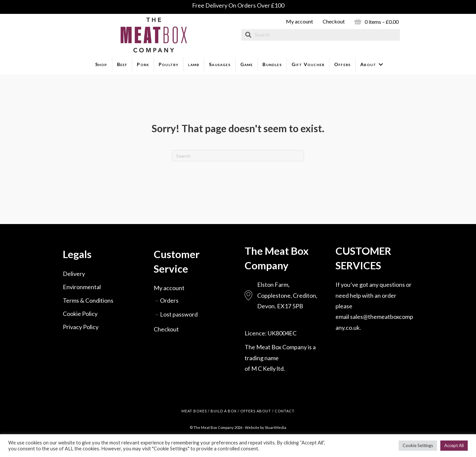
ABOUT (264, 411)
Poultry (169, 64)
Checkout (334, 21)
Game (247, 64)
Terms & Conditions (88, 300)
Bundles (272, 64)
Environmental (82, 287)
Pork (143, 64)
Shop (101, 64)
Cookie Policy (80, 314)
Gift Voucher (308, 64)
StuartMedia (276, 427)
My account (299, 21)
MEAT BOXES (194, 411)
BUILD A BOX (224, 411)
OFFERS (248, 411)
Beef (122, 64)
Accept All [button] (454, 445)
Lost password (179, 314)
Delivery (74, 274)
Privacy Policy (81, 327)
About (368, 64)
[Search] (238, 156)
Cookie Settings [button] (418, 445)
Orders (169, 300)
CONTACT (285, 411)
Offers (342, 64)
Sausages (220, 64)
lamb (194, 64)
